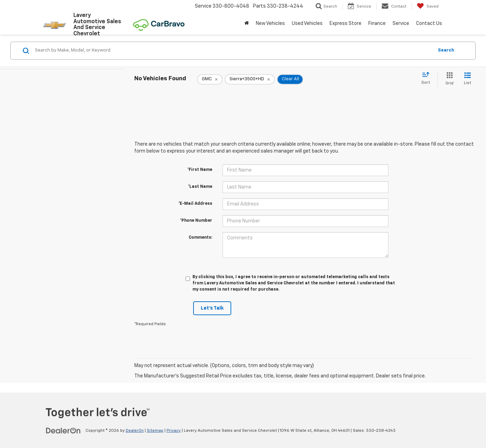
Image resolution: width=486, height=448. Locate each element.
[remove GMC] (210, 79)
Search (446, 50)
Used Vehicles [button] (307, 24)
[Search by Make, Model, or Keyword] (233, 51)
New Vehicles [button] (270, 24)
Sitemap (155, 431)
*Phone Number (196, 221)
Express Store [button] (345, 24)
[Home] (247, 24)
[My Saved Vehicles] (428, 6)
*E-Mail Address (195, 204)
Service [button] (401, 24)
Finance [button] (377, 24)
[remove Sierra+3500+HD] (250, 79)
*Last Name (200, 187)
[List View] (467, 79)
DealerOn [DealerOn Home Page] (135, 431)
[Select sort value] (428, 79)
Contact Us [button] (429, 24)
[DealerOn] (63, 430)
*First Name (200, 170)
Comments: (200, 238)
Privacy (174, 431)
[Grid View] (448, 79)
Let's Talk (212, 308)
